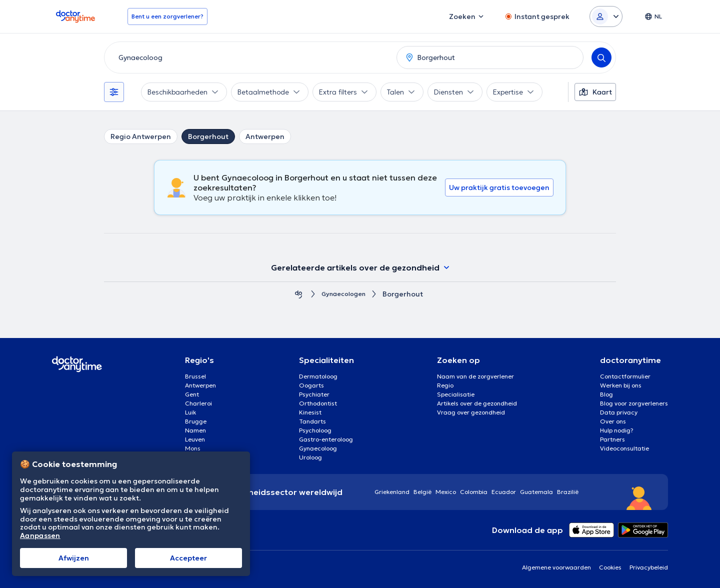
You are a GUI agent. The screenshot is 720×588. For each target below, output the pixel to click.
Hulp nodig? (617, 430)
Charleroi (198, 403)
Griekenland (392, 492)
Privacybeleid (649, 567)
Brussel (195, 376)
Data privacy (619, 412)
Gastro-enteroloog (326, 439)
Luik (190, 412)
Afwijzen (74, 558)
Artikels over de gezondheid (477, 403)
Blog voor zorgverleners (634, 403)
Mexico (446, 492)
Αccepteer (188, 558)
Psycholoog (315, 430)
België (422, 492)
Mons (193, 448)
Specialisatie (456, 394)
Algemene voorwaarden (556, 567)
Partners (612, 439)
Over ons (613, 421)
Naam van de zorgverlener (475, 376)
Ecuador (504, 492)
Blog (606, 394)
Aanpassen (40, 536)
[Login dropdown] (606, 16)
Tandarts (312, 421)
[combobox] (248, 57)
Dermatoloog (318, 376)
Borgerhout (208, 136)
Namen (195, 430)
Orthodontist (318, 403)
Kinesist (310, 412)
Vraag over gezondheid (471, 412)
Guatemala (536, 492)
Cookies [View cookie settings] (610, 567)
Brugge (196, 421)
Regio (445, 385)
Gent (192, 394)
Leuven (195, 439)
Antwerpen (265, 136)
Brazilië (568, 492)
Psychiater (314, 394)
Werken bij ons (621, 385)
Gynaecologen (343, 294)
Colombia (474, 492)
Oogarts (311, 385)
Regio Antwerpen (141, 136)
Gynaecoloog (318, 448)
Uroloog (310, 457)
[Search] (601, 57)
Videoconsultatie (624, 448)
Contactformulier (625, 376)
